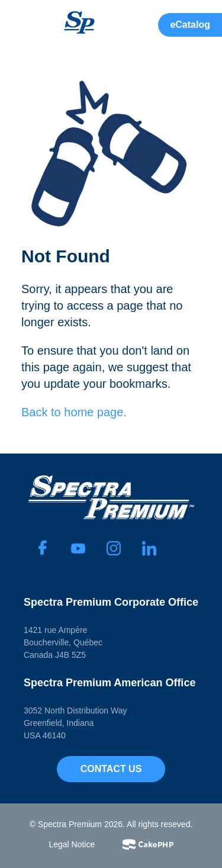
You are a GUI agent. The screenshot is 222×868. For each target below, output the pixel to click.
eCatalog (190, 25)
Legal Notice (72, 844)
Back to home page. (74, 412)
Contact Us (111, 769)
